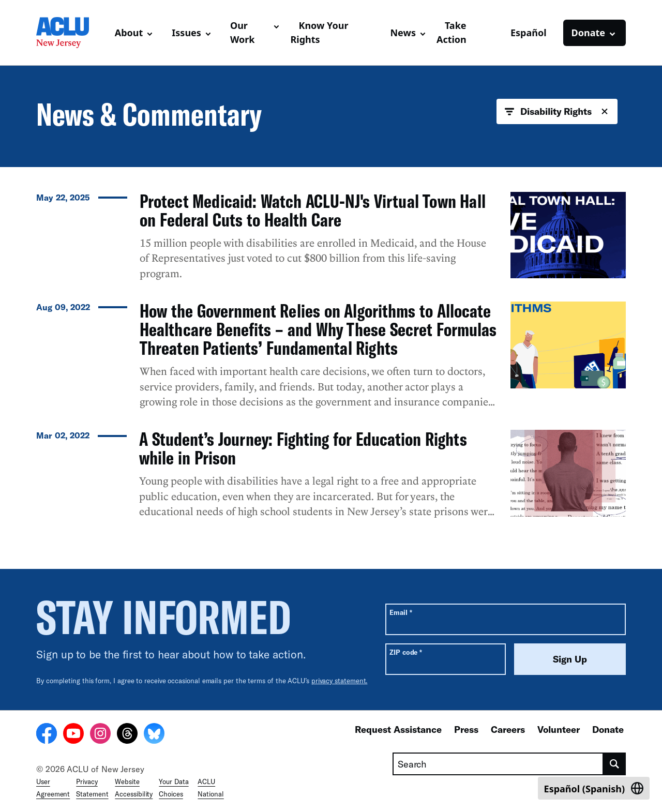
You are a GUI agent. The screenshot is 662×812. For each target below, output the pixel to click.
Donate (608, 729)
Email (401, 612)
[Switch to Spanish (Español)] (594, 788)
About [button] (129, 33)
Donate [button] (588, 33)
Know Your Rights (319, 32)
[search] (615, 764)
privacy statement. (340, 681)
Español (529, 33)
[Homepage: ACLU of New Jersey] (71, 33)
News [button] (403, 33)
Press (466, 729)
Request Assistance (398, 729)
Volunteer (559, 729)
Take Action (452, 32)
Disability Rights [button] (557, 112)
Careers (508, 729)
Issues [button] (186, 33)
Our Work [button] (243, 32)
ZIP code (406, 652)
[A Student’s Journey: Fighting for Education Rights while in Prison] (331, 478)
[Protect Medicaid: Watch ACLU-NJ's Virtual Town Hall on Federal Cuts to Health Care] (331, 240)
